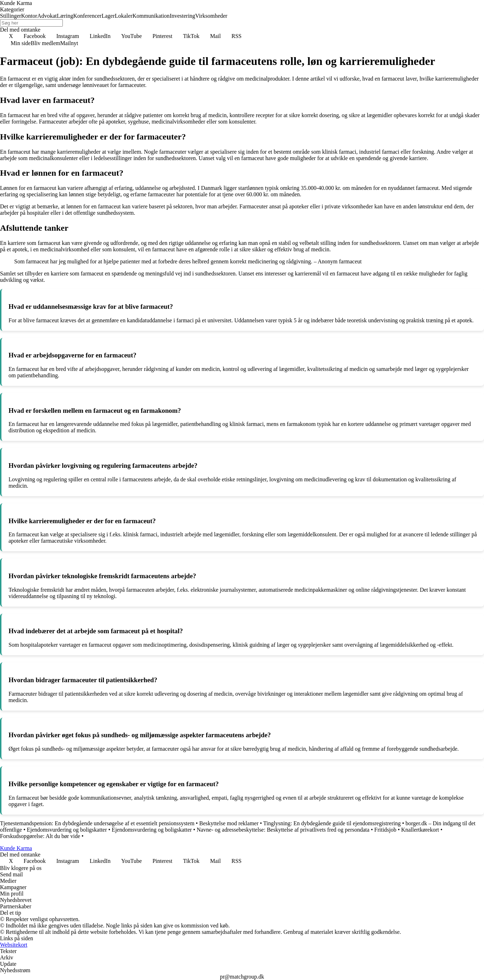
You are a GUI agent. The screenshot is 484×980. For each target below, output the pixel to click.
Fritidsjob (385, 830)
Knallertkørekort (420, 830)
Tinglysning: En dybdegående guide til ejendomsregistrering (332, 823)
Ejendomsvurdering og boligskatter (67, 830)
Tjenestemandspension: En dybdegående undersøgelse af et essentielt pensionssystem (97, 823)
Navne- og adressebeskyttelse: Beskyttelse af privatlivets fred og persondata (283, 830)
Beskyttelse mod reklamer (229, 823)
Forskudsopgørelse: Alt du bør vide (40, 836)
